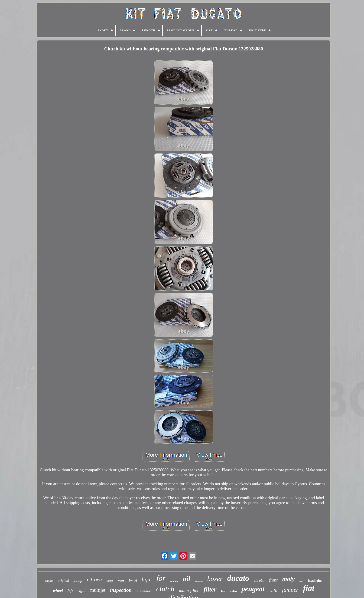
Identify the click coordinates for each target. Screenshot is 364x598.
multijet (98, 590)
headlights (315, 581)
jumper (290, 590)
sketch (110, 581)
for (161, 578)
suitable (174, 581)
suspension (144, 591)
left (70, 591)
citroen (94, 580)
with (273, 590)
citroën (259, 580)
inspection (121, 590)
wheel (58, 591)
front (273, 580)
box (223, 591)
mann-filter (189, 590)
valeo (233, 591)
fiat (309, 588)
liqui (147, 579)
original (63, 581)
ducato (238, 578)
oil (187, 579)
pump (78, 580)
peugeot (253, 589)
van (121, 580)
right (82, 591)
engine (49, 581)
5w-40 (133, 581)
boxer (215, 579)
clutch (165, 589)
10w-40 (199, 581)
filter (210, 589)
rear (301, 581)
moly (289, 579)
